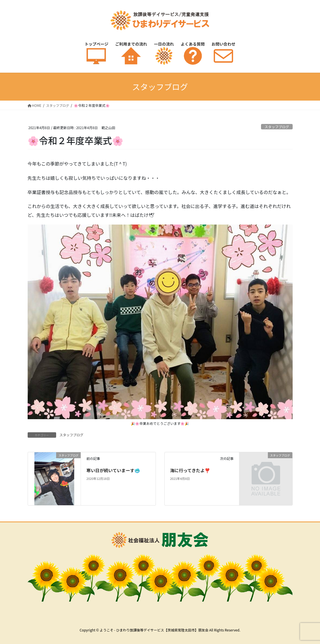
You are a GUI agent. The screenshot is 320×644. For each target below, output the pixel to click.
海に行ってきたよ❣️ (191, 470)
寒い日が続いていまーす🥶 (114, 470)
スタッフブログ (276, 127)
